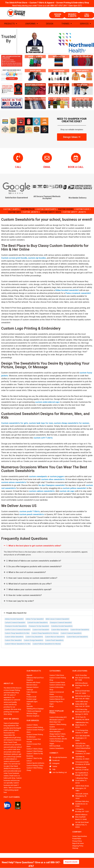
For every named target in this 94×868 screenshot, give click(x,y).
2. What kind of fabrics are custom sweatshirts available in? (34, 569)
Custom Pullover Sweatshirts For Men (18, 652)
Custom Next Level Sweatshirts (77, 645)
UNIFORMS (32, 25)
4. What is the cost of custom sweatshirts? (26, 580)
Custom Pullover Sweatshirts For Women (47, 652)
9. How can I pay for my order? (21, 609)
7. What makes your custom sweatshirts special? (29, 597)
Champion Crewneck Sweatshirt (61, 630)
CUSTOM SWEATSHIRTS (50, 210)
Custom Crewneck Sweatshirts (71, 641)
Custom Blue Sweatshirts (60, 637)
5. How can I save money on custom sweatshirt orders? (32, 586)
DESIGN (50, 25)
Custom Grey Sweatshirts (34, 645)
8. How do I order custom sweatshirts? (24, 603)
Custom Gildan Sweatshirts (14, 645)
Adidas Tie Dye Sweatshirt (35, 627)
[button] (47, 554)
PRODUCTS (11, 25)
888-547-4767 (57, 6)
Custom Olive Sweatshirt (13, 648)
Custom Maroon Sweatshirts (55, 645)
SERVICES (85, 25)
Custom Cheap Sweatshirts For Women (45, 641)
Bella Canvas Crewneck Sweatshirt (57, 627)
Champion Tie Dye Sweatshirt (39, 634)
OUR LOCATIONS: (80, 679)
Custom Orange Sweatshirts (33, 648)
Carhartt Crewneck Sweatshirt (15, 630)
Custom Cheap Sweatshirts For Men (17, 641)
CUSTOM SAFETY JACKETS (81, 213)
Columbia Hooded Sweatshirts (62, 634)
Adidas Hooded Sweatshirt (14, 627)
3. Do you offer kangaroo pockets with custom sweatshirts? (34, 574)
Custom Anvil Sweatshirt (41, 637)
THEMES (67, 25)
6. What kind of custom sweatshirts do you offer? (29, 592)
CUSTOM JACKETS (34, 213)
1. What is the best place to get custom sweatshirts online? (34, 554)
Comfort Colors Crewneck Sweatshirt (18, 637)
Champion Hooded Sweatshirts (16, 634)
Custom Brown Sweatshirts (80, 637)
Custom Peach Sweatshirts (54, 648)
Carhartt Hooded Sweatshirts (38, 630)
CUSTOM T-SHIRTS (12, 210)
